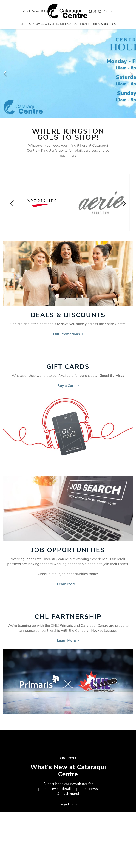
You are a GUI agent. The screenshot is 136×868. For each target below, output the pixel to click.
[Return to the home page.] (67, 11)
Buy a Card (68, 386)
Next (131, 73)
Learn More (68, 584)
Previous (5, 73)
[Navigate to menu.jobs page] (97, 24)
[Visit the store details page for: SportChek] (41, 203)
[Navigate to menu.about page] (108, 24)
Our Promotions (68, 334)
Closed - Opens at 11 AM (35, 11)
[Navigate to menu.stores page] (25, 24)
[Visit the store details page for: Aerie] (101, 203)
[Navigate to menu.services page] (85, 24)
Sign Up (68, 804)
